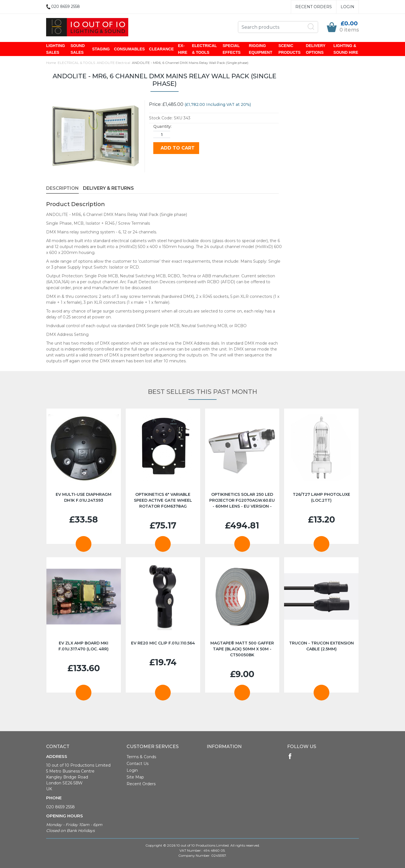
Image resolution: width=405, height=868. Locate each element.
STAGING (101, 49)
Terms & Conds (141, 757)
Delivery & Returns (108, 188)
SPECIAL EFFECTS (232, 49)
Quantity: (162, 126)
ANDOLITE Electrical (113, 63)
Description (62, 188)
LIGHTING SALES (56, 49)
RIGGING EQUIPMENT (261, 49)
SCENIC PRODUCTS (290, 49)
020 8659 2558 (60, 807)
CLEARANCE (161, 49)
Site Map (135, 777)
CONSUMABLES (129, 49)
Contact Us (138, 764)
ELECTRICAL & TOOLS (204, 49)
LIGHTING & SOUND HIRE (346, 49)
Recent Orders (314, 7)
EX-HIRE (183, 49)
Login (347, 7)
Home (51, 63)
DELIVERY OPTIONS (316, 49)
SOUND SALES (78, 49)
